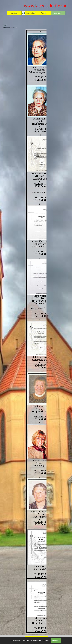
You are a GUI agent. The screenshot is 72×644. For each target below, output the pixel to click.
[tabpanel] (36, 331)
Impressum (32, 637)
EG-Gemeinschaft (29, 13)
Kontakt (27, 637)
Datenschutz (39, 637)
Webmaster (45, 637)
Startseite (14, 13)
